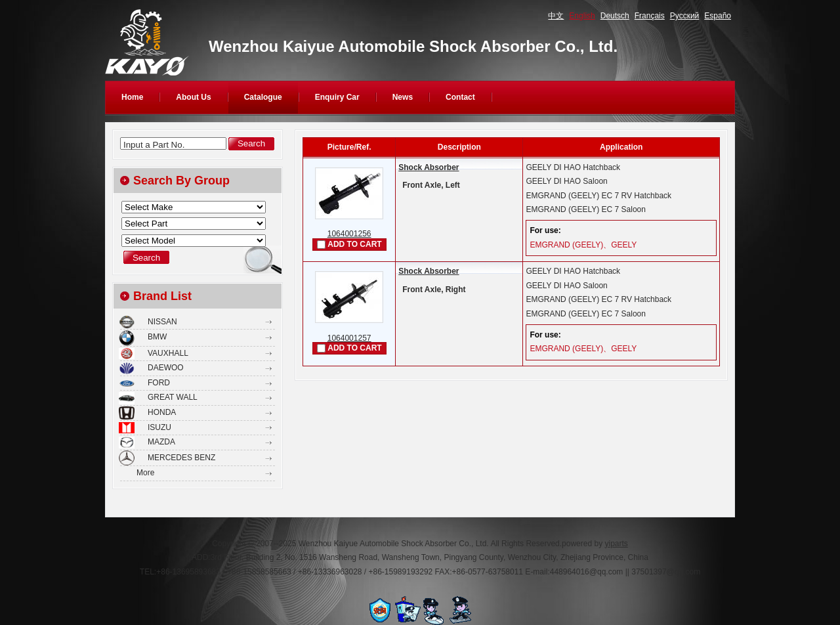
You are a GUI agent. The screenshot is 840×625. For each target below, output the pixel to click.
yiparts (616, 544)
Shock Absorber (429, 167)
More (145, 473)
